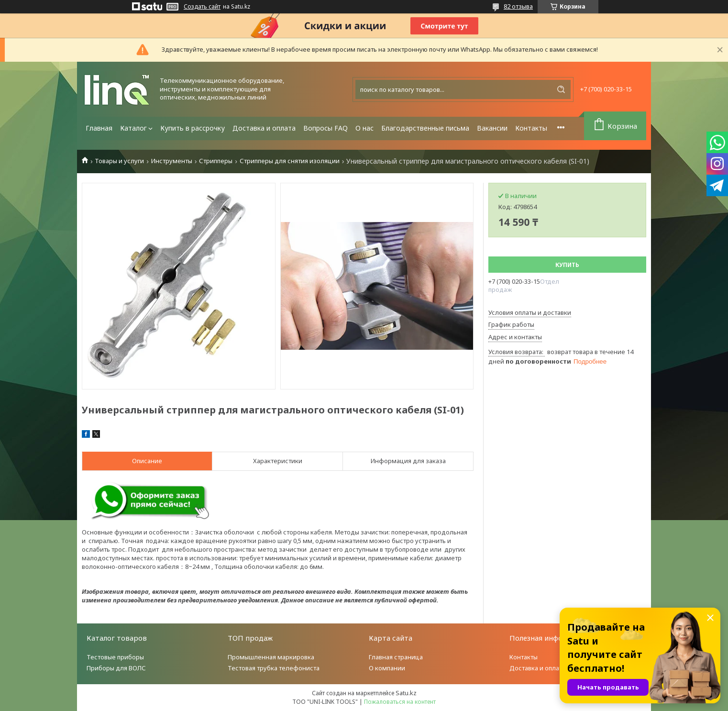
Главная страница (396, 657)
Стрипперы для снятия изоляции (290, 161)
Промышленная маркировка (271, 657)
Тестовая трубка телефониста (274, 668)
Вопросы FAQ (325, 128)
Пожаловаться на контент (400, 702)
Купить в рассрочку (193, 128)
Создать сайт (202, 7)
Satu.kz (406, 693)
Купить (567, 265)
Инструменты (172, 161)
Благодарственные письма (425, 128)
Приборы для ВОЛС (116, 668)
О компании (387, 668)
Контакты (531, 128)
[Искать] (561, 89)
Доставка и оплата (264, 128)
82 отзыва (518, 6)
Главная (99, 128)
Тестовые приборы (115, 657)
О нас (364, 128)
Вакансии (492, 128)
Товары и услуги (119, 161)
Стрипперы (216, 161)
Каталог (133, 128)
